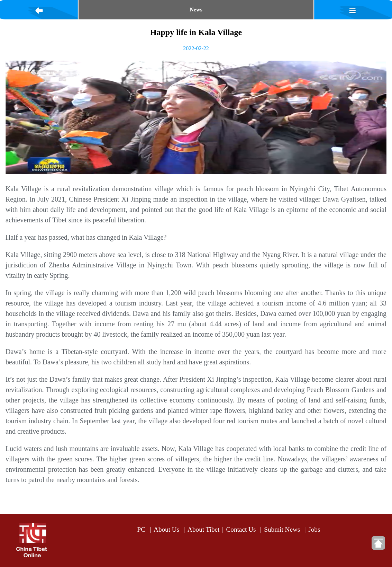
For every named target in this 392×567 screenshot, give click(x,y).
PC (141, 529)
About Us (166, 529)
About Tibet (203, 529)
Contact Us (241, 529)
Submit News (282, 529)
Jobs (314, 529)
